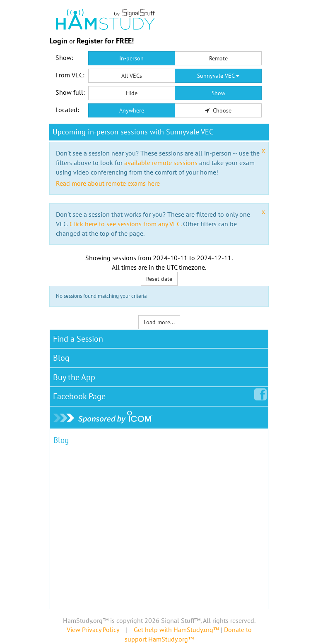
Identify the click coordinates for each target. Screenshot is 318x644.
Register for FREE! (105, 41)
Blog (61, 358)
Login (59, 41)
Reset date (159, 279)
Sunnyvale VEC (218, 76)
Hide (132, 93)
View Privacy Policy (93, 630)
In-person (131, 58)
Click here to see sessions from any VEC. (125, 224)
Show (218, 93)
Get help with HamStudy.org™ (176, 630)
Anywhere (132, 110)
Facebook (81, 395)
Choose (218, 110)
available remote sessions (161, 163)
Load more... (159, 322)
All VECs (132, 76)
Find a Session (78, 339)
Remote (218, 58)
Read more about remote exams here (108, 183)
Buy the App (74, 377)
